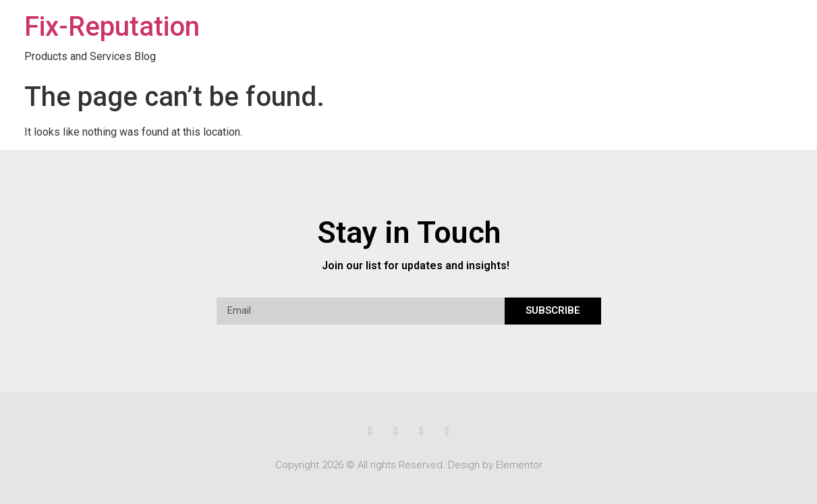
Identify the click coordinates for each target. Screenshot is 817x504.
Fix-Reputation (112, 27)
